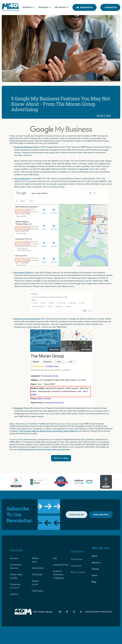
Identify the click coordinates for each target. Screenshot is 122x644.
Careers (95, 573)
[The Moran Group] (33, 613)
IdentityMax (38, 575)
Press (94, 580)
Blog (94, 586)
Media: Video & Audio (16, 584)
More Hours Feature (23, 277)
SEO (55, 566)
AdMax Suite (35, 567)
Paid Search (38, 598)
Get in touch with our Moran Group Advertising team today (47, 435)
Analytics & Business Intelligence (59, 582)
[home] (10, 7)
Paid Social (37, 582)
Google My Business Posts (26, 151)
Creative (14, 602)
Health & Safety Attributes (27, 323)
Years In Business (22, 183)
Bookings (18, 412)
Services (14, 566)
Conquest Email (61, 572)
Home (95, 560)
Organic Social (35, 590)
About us (96, 567)
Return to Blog (61, 458)
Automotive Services (16, 574)
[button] (28, 7)
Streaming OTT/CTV (15, 593)
